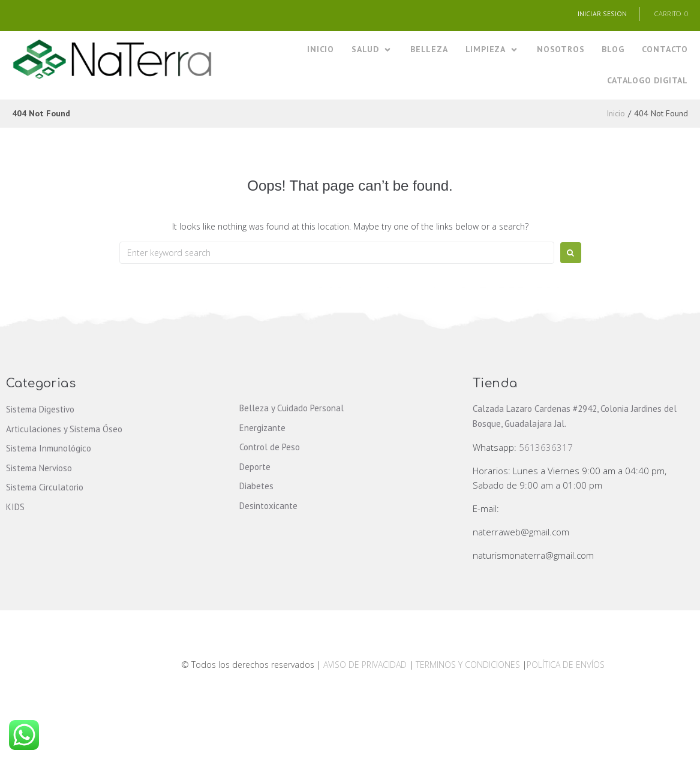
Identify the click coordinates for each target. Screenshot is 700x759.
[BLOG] (613, 51)
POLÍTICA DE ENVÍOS (566, 666)
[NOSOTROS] (561, 51)
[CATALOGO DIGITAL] (648, 81)
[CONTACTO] (665, 51)
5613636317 (546, 448)
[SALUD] (372, 51)
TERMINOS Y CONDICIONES (469, 666)
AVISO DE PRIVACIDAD (365, 666)
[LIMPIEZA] (492, 51)
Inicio (616, 115)
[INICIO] (321, 51)
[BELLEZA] (429, 51)
